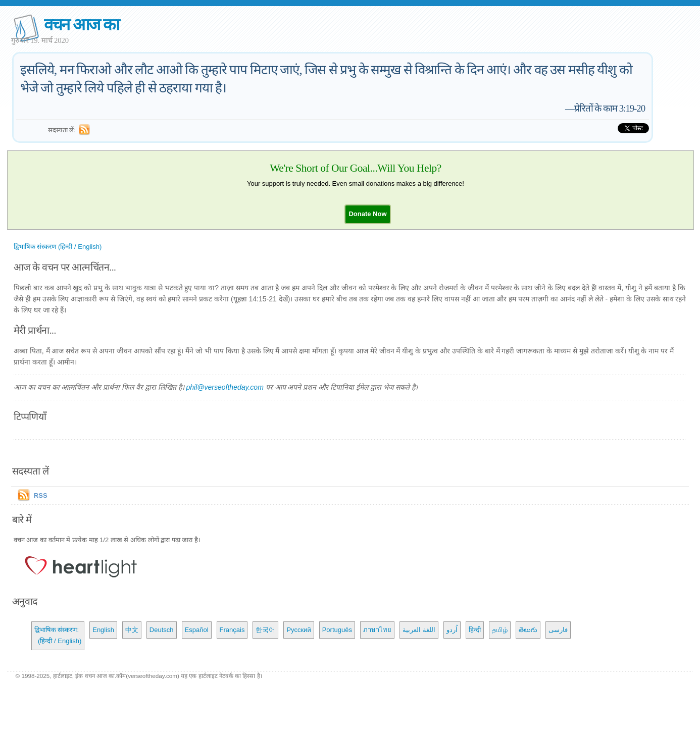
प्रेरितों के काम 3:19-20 (610, 108)
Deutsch (162, 630)
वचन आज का (82, 24)
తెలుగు (528, 630)
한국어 (265, 630)
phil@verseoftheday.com (225, 387)
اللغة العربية (419, 630)
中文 (132, 630)
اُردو (452, 630)
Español (197, 630)
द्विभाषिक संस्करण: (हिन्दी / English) (58, 635)
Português (337, 630)
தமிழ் (500, 630)
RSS (41, 495)
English (103, 630)
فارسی (558, 630)
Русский (298, 630)
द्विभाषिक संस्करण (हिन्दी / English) (58, 247)
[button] (367, 214)
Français (232, 630)
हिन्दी (475, 630)
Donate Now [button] (367, 214)
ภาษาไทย (377, 630)
